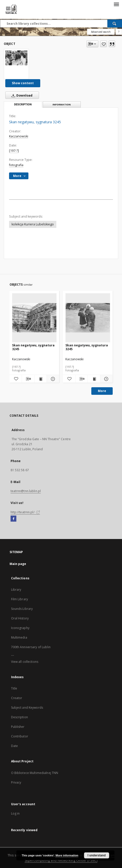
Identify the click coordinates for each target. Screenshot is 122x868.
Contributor (20, 736)
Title (14, 688)
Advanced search (101, 32)
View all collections (25, 662)
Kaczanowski (19, 136)
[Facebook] (13, 519)
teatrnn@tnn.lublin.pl (26, 491)
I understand (97, 855)
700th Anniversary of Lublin (31, 647)
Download (21, 95)
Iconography (20, 628)
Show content (23, 83)
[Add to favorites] (104, 44)
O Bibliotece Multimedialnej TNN (35, 773)
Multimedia (19, 637)
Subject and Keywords (27, 708)
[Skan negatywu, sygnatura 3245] (16, 58)
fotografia (16, 165)
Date (14, 746)
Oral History (20, 618)
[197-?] (14, 151)
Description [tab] (23, 104)
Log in (15, 813)
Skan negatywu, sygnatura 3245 (33, 347)
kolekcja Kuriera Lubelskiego (33, 224)
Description (19, 717)
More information (67, 855)
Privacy (16, 782)
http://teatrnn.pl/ (25, 512)
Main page (18, 564)
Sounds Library (22, 609)
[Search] (115, 23)
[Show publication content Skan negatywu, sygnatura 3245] (41, 379)
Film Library (19, 599)
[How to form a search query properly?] (119, 32)
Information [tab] (62, 104)
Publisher (18, 727)
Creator (17, 698)
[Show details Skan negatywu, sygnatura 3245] (52, 379)
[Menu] (116, 4)
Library (16, 590)
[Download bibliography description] (28, 379)
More (102, 391)
